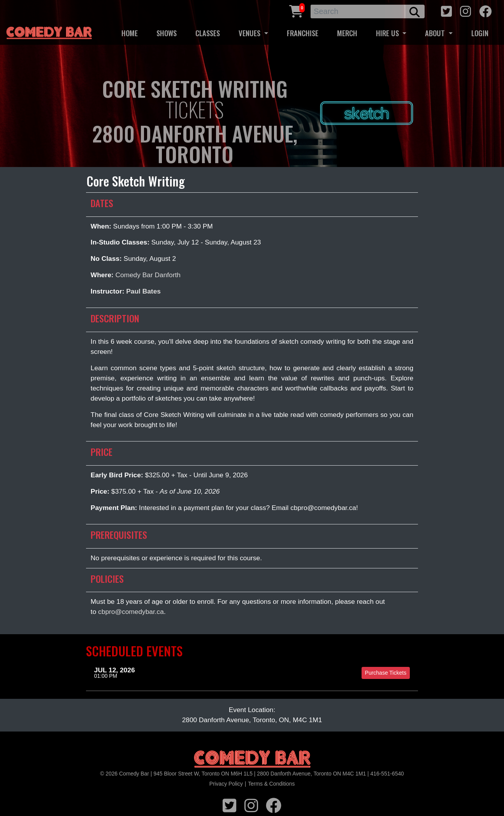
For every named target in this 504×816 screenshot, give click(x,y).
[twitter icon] (446, 10)
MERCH (347, 33)
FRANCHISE (303, 33)
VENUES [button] (250, 33)
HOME (130, 33)
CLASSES (208, 33)
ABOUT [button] (436, 33)
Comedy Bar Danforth (148, 275)
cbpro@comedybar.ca (131, 612)
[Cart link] (296, 10)
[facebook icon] (485, 10)
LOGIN (480, 33)
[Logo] (252, 759)
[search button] (415, 11)
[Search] (358, 11)
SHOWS (167, 33)
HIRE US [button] (388, 33)
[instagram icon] (465, 10)
